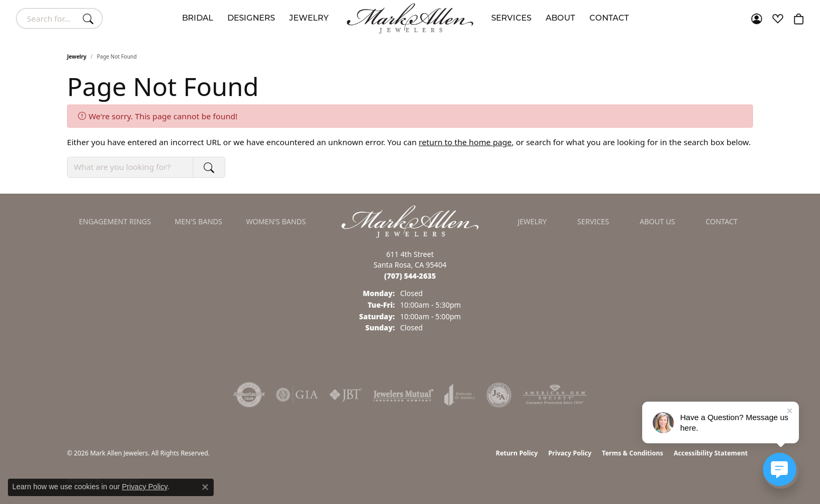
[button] (757, 18)
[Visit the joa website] (460, 395)
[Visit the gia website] (297, 395)
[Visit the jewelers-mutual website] (403, 395)
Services (511, 19)
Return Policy (517, 453)
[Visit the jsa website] (499, 395)
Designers (251, 19)
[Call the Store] (410, 276)
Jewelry (309, 19)
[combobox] (47, 18)
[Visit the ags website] (555, 395)
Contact (609, 19)
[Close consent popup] (205, 487)
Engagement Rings (115, 221)
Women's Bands (276, 221)
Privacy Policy (570, 453)
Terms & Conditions (633, 453)
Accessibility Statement (711, 453)
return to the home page (465, 142)
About (560, 19)
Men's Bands (198, 221)
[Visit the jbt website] (346, 395)
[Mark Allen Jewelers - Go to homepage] (410, 221)
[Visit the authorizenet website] (249, 395)
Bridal (198, 19)
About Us (657, 221)
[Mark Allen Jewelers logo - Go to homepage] (410, 18)
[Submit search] (90, 18)
